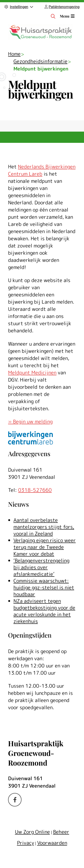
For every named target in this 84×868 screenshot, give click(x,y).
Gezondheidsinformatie (40, 61)
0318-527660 (35, 490)
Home (14, 54)
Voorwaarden (52, 843)
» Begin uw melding (30, 421)
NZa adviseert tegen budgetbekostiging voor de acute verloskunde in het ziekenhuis (44, 611)
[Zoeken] (53, 16)
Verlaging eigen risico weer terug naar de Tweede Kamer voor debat (45, 547)
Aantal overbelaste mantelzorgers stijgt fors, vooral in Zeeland (44, 527)
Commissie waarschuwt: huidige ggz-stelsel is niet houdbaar (44, 587)
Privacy (26, 843)
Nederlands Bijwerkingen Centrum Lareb (42, 170)
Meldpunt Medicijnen (32, 372)
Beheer (61, 832)
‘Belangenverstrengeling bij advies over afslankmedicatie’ (41, 567)
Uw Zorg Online (32, 832)
